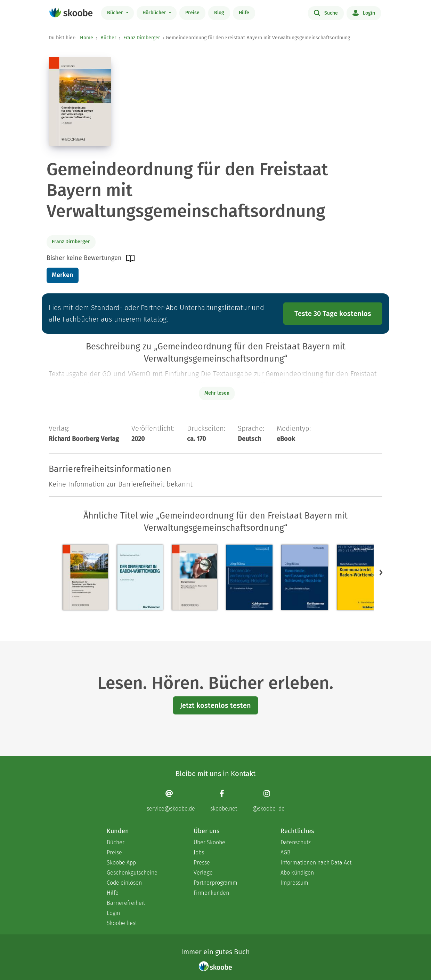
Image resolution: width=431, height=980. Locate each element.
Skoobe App (121, 863)
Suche (326, 13)
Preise (192, 13)
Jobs (199, 852)
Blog (219, 13)
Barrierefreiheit (126, 903)
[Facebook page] (224, 801)
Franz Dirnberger (142, 38)
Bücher (116, 13)
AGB (286, 852)
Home (87, 38)
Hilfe (244, 13)
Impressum (294, 883)
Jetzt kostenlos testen (215, 705)
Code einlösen (124, 883)
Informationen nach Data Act (316, 863)
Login (364, 13)
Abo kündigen (297, 873)
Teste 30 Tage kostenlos (333, 314)
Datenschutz (296, 842)
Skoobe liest (122, 923)
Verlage (203, 873)
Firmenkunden (211, 893)
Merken (62, 275)
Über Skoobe (209, 842)
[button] (381, 572)
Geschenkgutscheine (132, 873)
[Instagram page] (269, 801)
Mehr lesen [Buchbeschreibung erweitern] (217, 393)
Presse (202, 863)
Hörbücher (155, 13)
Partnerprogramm (215, 883)
